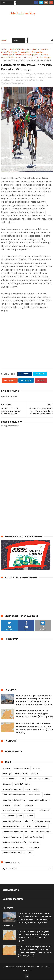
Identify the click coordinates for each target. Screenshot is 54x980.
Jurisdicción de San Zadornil (15, 832)
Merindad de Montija (12, 821)
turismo (17, 805)
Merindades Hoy (23, 13)
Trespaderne (8, 816)
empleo (6, 805)
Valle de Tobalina (22, 784)
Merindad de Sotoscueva (32, 77)
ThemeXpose (20, 966)
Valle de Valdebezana (11, 58)
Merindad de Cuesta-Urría (14, 842)
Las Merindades (10, 779)
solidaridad (44, 811)
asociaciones (30, 811)
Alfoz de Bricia (41, 827)
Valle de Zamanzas (11, 811)
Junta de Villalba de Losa (14, 853)
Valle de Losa (34, 795)
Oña (28, 790)
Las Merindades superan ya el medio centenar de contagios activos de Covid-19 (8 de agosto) (34, 714)
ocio (22, 779)
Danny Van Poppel (9, 52)
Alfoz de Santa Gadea (20, 49)
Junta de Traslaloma (12, 837)
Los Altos (27, 827)
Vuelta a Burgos (44, 58)
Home (4, 40)
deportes (25, 52)
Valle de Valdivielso (34, 837)
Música (47, 795)
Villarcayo (29, 58)
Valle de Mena (21, 774)
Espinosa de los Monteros (39, 779)
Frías (20, 816)
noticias (45, 55)
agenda (6, 768)
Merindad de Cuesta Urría (14, 848)
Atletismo (29, 805)
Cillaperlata (34, 848)
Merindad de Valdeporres (27, 55)
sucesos (37, 768)
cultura (35, 774)
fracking (29, 816)
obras (36, 790)
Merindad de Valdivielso (39, 800)
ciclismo (44, 49)
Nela (30, 853)
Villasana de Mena (11, 827)
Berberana (34, 842)
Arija (35, 49)
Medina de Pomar (21, 768)
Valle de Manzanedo (41, 821)
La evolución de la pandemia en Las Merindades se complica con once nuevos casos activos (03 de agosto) (34, 728)
